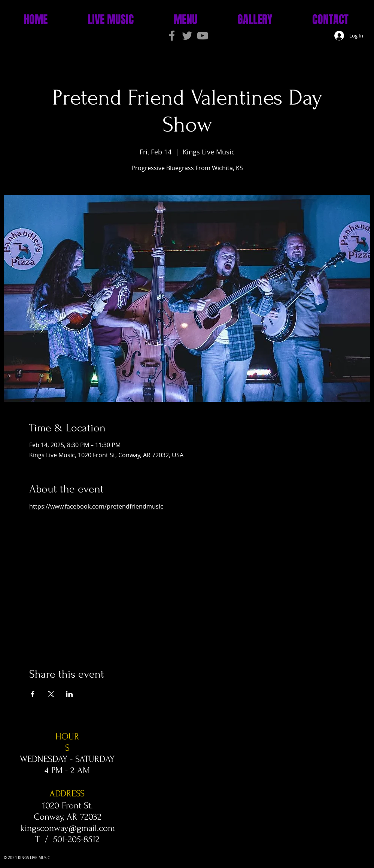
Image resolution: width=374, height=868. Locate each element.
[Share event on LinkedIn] (69, 694)
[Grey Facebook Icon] (172, 36)
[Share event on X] (51, 694)
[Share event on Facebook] (33, 694)
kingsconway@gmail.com (68, 828)
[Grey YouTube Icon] (203, 36)
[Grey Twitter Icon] (187, 36)
